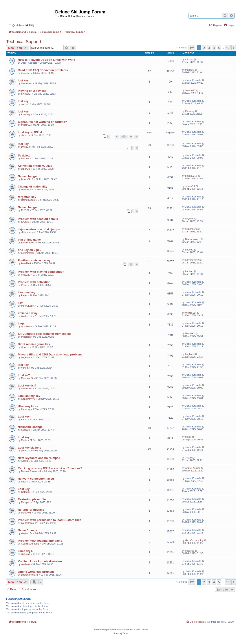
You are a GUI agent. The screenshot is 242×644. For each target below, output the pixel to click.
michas (189, 59)
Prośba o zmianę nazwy (34, 260)
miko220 (26, 275)
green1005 (27, 451)
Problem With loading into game (40, 541)
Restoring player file (32, 499)
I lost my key (27, 292)
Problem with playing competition (41, 272)
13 (122, 137)
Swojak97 (26, 94)
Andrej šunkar (193, 468)
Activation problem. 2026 (35, 166)
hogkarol (26, 357)
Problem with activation (34, 282)
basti (24, 482)
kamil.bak (26, 263)
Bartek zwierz (28, 243)
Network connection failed (36, 479)
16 (136, 137)
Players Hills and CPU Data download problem (50, 354)
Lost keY (24, 375)
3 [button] (209, 48)
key (20, 303)
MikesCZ (26, 125)
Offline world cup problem (36, 572)
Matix (24, 440)
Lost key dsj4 (27, 385)
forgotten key (27, 197)
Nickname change (30, 427)
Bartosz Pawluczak (31, 471)
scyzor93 (26, 190)
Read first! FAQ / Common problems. (43, 70)
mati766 (190, 70)
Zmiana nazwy (28, 313)
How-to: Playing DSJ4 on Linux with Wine (46, 60)
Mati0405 (26, 513)
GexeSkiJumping (30, 544)
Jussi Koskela (29, 63)
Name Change (27, 530)
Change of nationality (33, 187)
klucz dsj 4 (25, 551)
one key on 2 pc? (30, 250)
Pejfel (24, 285)
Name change (27, 176)
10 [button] (228, 48)
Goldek (25, 492)
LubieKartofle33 (30, 575)
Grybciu (25, 222)
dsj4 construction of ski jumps (39, 229)
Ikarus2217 (27, 179)
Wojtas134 (27, 316)
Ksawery (26, 114)
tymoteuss (27, 326)
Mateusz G (27, 378)
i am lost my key (29, 396)
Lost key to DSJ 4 (30, 132)
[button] (192, 48)
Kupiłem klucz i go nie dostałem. (40, 561)
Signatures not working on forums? (42, 122)
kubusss (26, 554)
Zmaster (26, 73)
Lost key (24, 417)
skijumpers (27, 232)
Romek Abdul (28, 200)
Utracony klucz (28, 406)
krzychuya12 (192, 260)
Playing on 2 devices (32, 91)
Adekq (25, 461)
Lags (21, 323)
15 (131, 137)
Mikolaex (26, 337)
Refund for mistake (31, 510)
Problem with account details (38, 219)
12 (117, 137)
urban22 (26, 169)
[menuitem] (29, 25)
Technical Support (24, 42)
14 (126, 137)
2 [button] (204, 48)
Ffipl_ (24, 420)
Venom (25, 368)
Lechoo (189, 250)
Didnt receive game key (34, 344)
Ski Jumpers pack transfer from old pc (44, 334)
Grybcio (189, 219)
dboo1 (25, 135)
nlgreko (25, 347)
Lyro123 (25, 147)
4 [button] (214, 48)
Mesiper (25, 502)
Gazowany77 (28, 399)
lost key (23, 80)
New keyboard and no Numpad (39, 458)
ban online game (29, 240)
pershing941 (28, 253)
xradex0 (25, 564)
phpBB (110, 630)
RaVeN (25, 210)
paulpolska (27, 523)
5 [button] (219, 48)
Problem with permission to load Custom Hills (49, 520)
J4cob (188, 458)
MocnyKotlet (28, 306)
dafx (23, 104)
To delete (24, 155)
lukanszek (27, 83)
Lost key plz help (29, 448)
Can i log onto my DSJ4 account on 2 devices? (50, 468)
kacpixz (25, 158)
